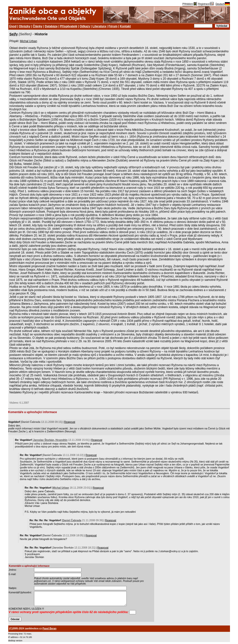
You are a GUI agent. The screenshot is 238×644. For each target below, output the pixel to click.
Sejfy (14, 34)
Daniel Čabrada (72, 520)
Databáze (51, 26)
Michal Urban (29, 41)
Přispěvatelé (69, 26)
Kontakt (125, 26)
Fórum (113, 26)
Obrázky (25, 26)
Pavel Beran (49, 629)
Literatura (99, 26)
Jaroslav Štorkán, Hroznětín (50, 440)
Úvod (13, 26)
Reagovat (70, 422)
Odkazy (85, 26)
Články (38, 26)
